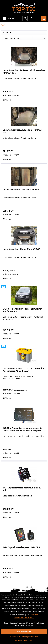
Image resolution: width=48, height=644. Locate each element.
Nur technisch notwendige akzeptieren (24, 637)
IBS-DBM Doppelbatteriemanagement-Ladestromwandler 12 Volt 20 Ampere (22, 429)
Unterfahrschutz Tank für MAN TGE (21, 190)
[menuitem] (8, 18)
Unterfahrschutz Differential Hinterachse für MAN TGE (24, 72)
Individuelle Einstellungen (24, 640)
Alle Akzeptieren (24, 632)
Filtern (7, 33)
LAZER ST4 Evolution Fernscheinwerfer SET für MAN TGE (22, 310)
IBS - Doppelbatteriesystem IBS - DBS (21, 547)
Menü (8, 19)
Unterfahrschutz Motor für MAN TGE (21, 249)
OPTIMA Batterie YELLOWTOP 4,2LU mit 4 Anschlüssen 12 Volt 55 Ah (24, 370)
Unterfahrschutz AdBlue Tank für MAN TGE (22, 131)
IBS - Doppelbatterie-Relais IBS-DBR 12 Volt (22, 489)
